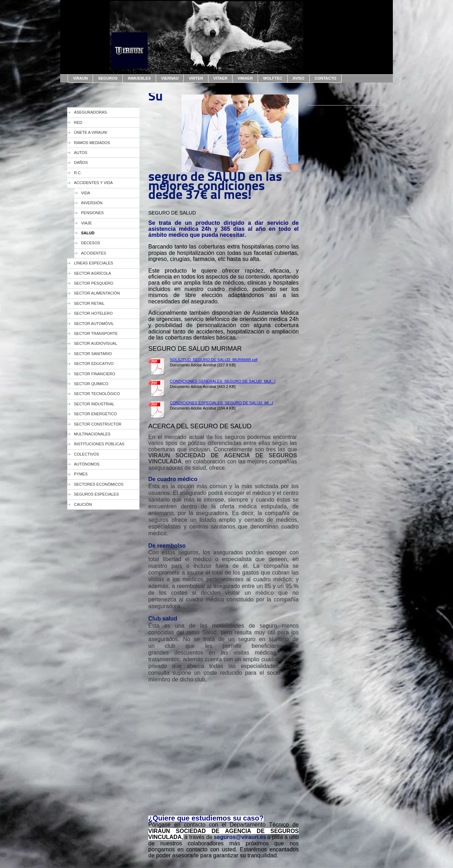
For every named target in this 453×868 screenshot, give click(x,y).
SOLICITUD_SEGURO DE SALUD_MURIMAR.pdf (214, 360)
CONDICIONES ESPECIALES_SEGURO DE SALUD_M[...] (222, 403)
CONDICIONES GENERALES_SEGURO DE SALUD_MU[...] (223, 381)
